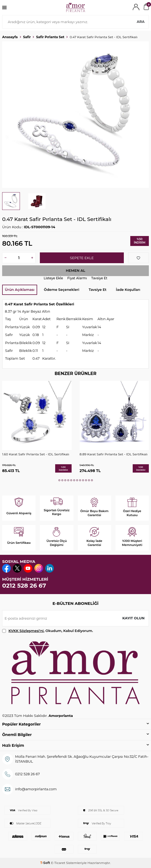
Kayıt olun (133, 618)
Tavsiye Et (99, 278)
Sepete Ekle (82, 258)
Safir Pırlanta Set (50, 37)
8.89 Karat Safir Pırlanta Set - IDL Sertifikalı (114, 454)
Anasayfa (10, 37)
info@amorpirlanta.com (36, 789)
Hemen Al (75, 270)
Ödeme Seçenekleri (62, 290)
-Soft (45, 863)
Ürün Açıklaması (20, 290)
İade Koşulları (128, 290)
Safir (27, 37)
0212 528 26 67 (24, 586)
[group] (75, 115)
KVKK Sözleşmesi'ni (26, 631)
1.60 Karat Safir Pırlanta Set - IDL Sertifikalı (36, 454)
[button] (59, 480)
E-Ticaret (58, 863)
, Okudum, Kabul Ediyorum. (48, 631)
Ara (141, 22)
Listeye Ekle (53, 278)
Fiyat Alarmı (77, 278)
